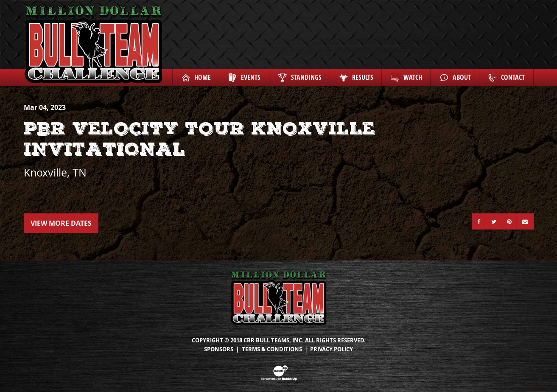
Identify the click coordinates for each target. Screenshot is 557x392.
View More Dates (61, 223)
